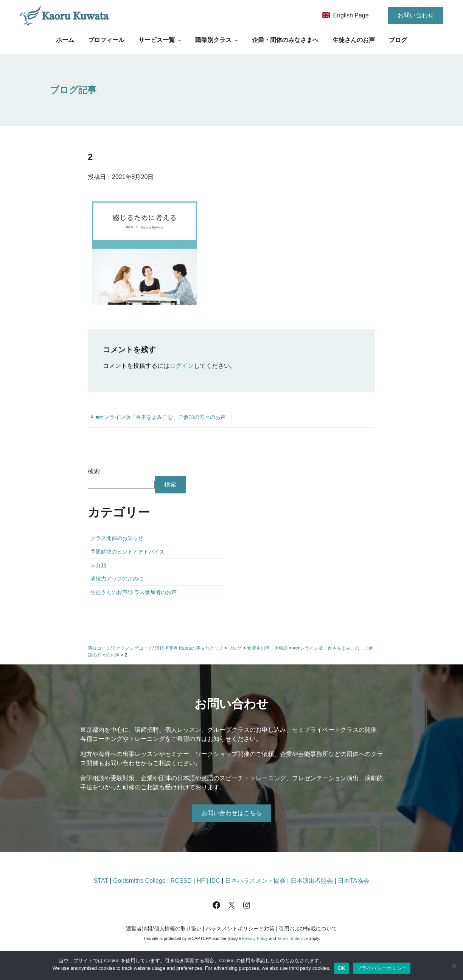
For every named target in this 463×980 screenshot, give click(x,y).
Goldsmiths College (139, 881)
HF (201, 881)
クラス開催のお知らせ (117, 538)
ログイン (182, 366)
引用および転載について (308, 929)
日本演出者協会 (312, 881)
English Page (351, 15)
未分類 (98, 565)
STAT (101, 881)
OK (341, 968)
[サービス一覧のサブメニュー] (180, 40)
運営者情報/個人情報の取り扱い (164, 929)
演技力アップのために (117, 579)
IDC (215, 881)
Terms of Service (292, 938)
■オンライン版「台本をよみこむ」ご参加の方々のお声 (161, 417)
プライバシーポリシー (382, 968)
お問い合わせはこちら (231, 813)
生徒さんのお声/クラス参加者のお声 (134, 592)
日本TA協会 (353, 881)
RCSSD (181, 881)
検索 (94, 471)
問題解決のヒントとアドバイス (127, 552)
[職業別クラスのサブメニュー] (236, 40)
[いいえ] (454, 966)
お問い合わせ (416, 15)
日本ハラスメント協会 (255, 881)
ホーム (65, 40)
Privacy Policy (255, 938)
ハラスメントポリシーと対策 (240, 929)
